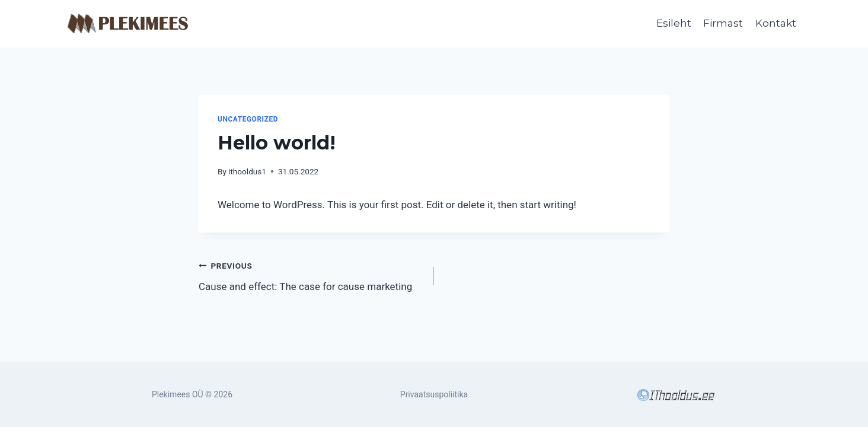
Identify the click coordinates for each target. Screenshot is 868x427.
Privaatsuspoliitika (434, 394)
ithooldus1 (247, 171)
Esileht (674, 23)
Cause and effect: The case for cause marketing (311, 275)
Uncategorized (248, 119)
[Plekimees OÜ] (128, 24)
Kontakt (776, 23)
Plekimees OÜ (178, 394)
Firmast (723, 23)
